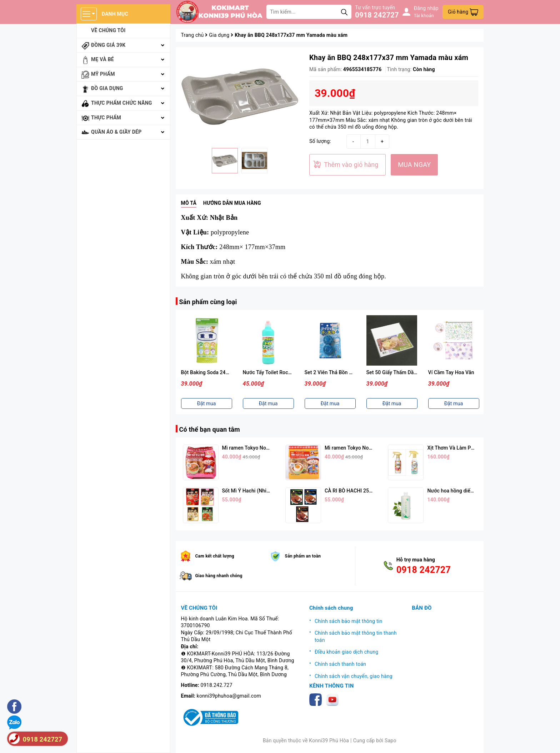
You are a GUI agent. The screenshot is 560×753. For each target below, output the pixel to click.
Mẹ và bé (102, 59)
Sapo (391, 740)
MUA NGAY (414, 165)
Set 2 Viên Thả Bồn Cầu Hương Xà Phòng (351, 372)
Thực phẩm (106, 118)
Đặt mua (207, 403)
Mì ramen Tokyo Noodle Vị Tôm (258, 448)
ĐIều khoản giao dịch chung (346, 652)
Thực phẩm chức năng (122, 103)
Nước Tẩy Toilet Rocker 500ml (277, 372)
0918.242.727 (217, 685)
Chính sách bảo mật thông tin (349, 621)
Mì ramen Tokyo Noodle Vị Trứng (362, 448)
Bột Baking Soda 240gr (207, 372)
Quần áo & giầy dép (116, 132)
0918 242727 (377, 15)
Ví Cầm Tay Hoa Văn (451, 372)
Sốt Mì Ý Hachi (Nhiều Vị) (251, 491)
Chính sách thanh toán (340, 664)
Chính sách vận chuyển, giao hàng (354, 676)
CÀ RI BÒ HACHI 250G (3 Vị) (357, 491)
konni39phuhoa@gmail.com (229, 696)
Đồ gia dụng (107, 88)
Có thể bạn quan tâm (210, 429)
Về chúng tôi (108, 30)
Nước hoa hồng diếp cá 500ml (461, 491)
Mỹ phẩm (103, 74)
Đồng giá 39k (108, 45)
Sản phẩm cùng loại (208, 302)
